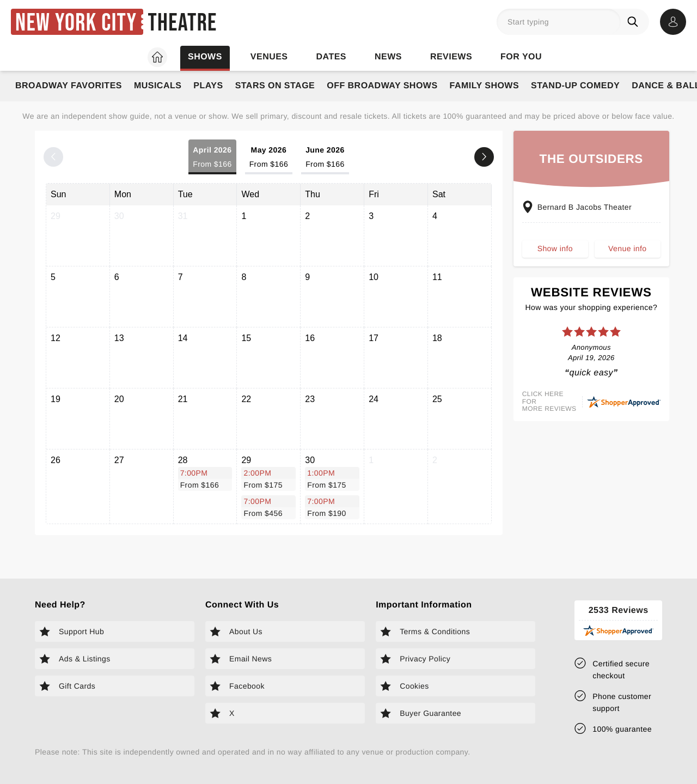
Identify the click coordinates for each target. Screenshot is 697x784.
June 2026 (325, 158)
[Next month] (484, 157)
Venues (269, 57)
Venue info (627, 248)
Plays (208, 86)
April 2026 (212, 158)
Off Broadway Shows (382, 86)
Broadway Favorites (69, 86)
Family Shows (485, 86)
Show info (555, 248)
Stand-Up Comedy (575, 86)
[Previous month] (53, 157)
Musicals (158, 86)
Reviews (451, 57)
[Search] (635, 22)
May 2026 (269, 158)
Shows (205, 57)
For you (521, 57)
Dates (331, 57)
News (388, 57)
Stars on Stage (275, 86)
